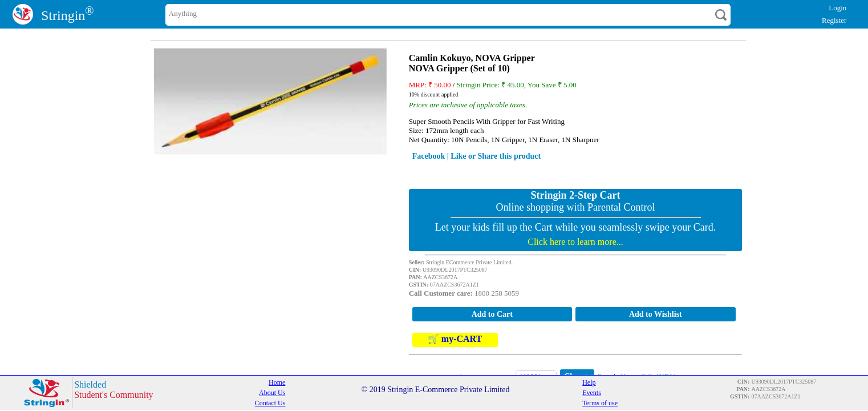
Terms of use (600, 403)
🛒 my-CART (455, 339)
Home (277, 382)
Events (592, 393)
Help (589, 382)
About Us (272, 393)
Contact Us (270, 403)
